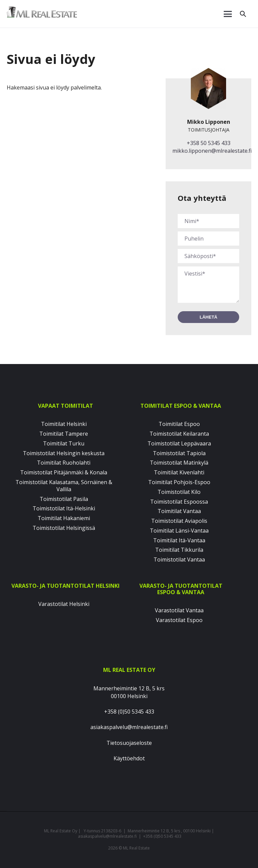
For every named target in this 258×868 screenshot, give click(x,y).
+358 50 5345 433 (209, 143)
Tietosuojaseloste (129, 743)
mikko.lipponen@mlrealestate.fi (212, 151)
